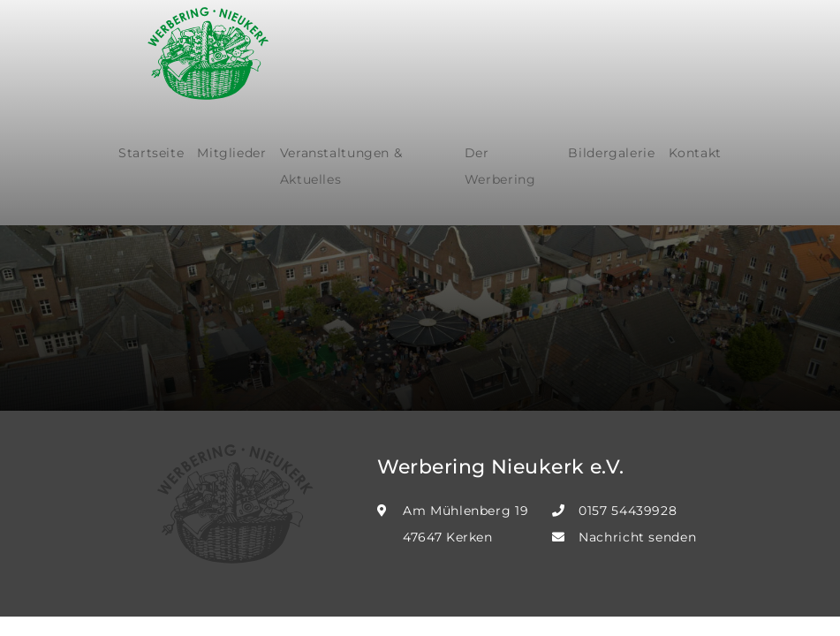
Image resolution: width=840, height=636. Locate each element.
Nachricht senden (637, 537)
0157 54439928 (628, 511)
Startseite (151, 153)
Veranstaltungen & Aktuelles (341, 166)
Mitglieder (231, 153)
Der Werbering (500, 166)
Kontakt (695, 153)
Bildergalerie (611, 153)
